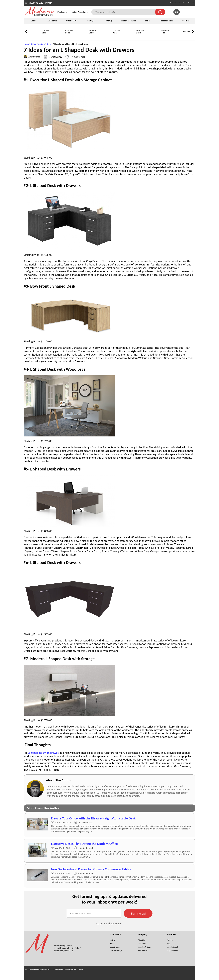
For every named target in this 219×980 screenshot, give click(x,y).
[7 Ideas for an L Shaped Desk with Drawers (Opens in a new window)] (110, 825)
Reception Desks (167, 21)
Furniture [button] (62, 12)
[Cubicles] (176, 37)
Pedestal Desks (92, 32)
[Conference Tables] (152, 37)
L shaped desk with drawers (43, 753)
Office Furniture (38, 44)
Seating (90, 21)
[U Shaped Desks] (34, 37)
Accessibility (58, 970)
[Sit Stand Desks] (105, 37)
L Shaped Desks (69, 32)
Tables (148, 21)
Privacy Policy (70, 970)
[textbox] (94, 913)
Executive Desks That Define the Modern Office (84, 844)
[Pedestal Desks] (82, 37)
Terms (81, 970)
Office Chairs (71, 21)
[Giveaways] (177, 14)
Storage (110, 21)
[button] (160, 12)
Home (26, 44)
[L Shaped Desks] (58, 37)
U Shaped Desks (46, 32)
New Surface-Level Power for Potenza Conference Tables (91, 869)
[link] (191, 12)
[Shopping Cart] (191, 12)
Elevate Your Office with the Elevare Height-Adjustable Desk (93, 818)
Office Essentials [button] (80, 12)
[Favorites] (184, 14)
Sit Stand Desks (116, 32)
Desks (33, 21)
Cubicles (186, 21)
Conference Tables (129, 21)
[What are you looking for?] (125, 12)
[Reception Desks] (129, 37)
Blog (49, 44)
